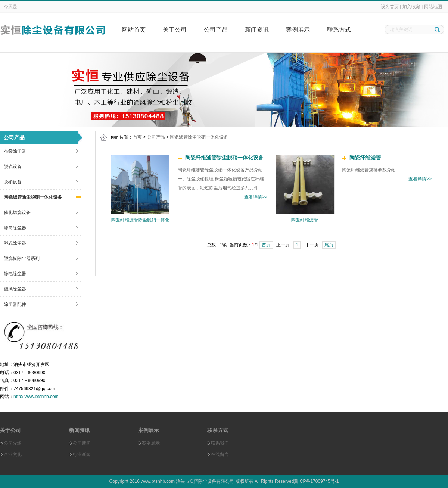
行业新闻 (82, 454)
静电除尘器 (15, 274)
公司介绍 (13, 443)
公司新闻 (82, 443)
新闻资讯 (257, 30)
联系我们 (220, 443)
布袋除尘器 (15, 151)
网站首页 (134, 30)
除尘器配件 (15, 304)
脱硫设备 (13, 167)
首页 (137, 137)
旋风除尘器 (15, 289)
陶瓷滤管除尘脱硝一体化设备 (33, 197)
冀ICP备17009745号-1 (316, 481)
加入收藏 (411, 7)
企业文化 (13, 454)
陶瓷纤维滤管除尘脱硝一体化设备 (224, 158)
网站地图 (433, 7)
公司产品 (216, 30)
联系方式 (339, 30)
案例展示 (298, 30)
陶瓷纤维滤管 (305, 220)
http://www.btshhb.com (36, 397)
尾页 (329, 245)
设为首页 (390, 7)
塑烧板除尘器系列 (22, 258)
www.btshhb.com (158, 481)
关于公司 (175, 30)
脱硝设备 (13, 182)
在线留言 (220, 454)
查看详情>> (256, 197)
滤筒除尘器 (15, 228)
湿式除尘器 (15, 243)
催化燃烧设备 (17, 212)
